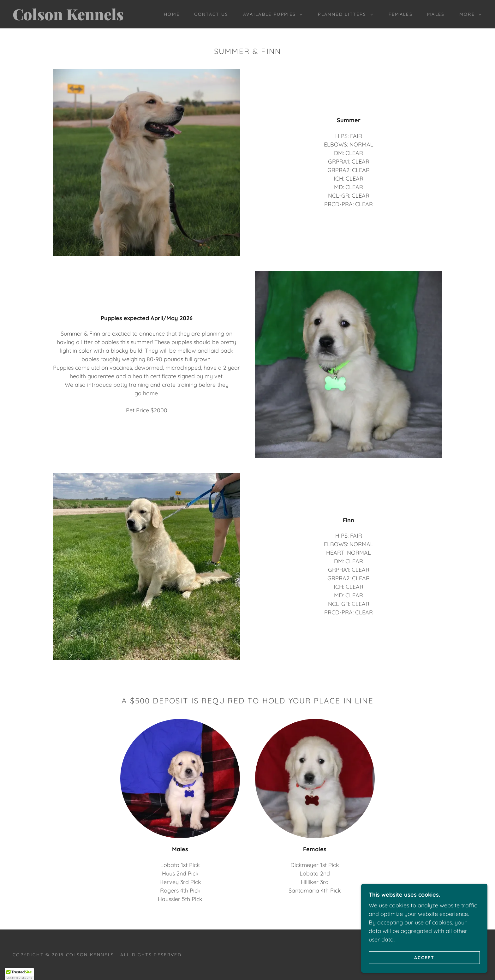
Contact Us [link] (211, 14)
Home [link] (172, 14)
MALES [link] (436, 14)
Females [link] (401, 14)
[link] (78, 18)
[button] (271, 14)
